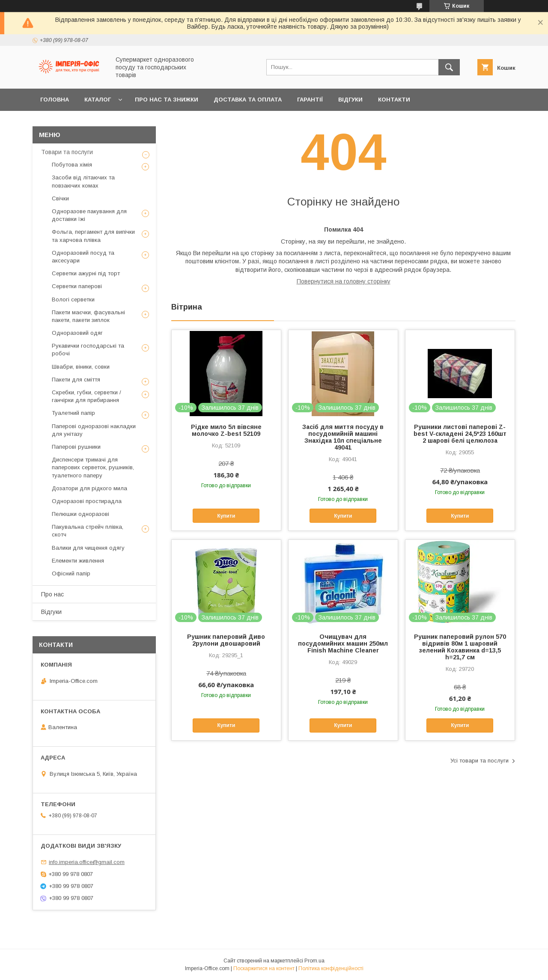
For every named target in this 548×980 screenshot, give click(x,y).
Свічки (60, 198)
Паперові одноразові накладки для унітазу (94, 430)
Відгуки (350, 100)
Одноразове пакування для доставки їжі (89, 215)
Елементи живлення (78, 561)
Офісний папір (71, 573)
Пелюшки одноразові (80, 514)
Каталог (98, 100)
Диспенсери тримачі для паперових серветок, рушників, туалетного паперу (93, 467)
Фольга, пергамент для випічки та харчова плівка (93, 236)
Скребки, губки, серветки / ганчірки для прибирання (86, 396)
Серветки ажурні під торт (86, 273)
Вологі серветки (73, 299)
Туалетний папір (73, 413)
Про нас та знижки (167, 100)
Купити (226, 516)
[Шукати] (449, 67)
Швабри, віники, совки (81, 367)
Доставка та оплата (248, 100)
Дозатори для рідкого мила (89, 488)
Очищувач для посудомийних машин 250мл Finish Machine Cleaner (343, 643)
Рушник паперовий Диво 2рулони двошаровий (226, 640)
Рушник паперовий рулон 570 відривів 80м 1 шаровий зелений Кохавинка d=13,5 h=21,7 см (460, 647)
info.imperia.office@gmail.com (87, 862)
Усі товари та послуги (479, 761)
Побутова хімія (72, 165)
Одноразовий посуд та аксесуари (83, 257)
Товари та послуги (67, 152)
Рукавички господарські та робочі (88, 350)
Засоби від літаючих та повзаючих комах (83, 181)
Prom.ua (314, 961)
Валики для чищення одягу (88, 548)
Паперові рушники (76, 447)
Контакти (394, 100)
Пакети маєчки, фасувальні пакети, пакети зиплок (88, 316)
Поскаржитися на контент (264, 968)
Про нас (52, 594)
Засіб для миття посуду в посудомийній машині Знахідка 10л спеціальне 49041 (343, 437)
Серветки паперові (77, 286)
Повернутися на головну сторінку (344, 281)
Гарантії (310, 100)
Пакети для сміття (76, 380)
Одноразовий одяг (77, 333)
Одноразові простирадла (87, 501)
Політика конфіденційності (331, 968)
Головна (55, 100)
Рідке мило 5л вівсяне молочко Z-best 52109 (226, 430)
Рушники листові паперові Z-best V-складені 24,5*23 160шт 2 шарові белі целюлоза (460, 434)
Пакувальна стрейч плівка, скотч (88, 531)
